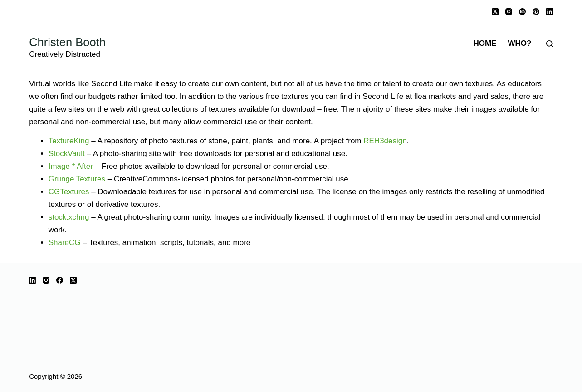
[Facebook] (60, 280)
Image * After (71, 166)
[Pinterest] (536, 12)
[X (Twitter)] (495, 12)
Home (485, 43)
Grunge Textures (77, 179)
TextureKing (69, 141)
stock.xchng (69, 217)
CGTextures (69, 192)
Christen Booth (67, 42)
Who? (519, 43)
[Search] (550, 44)
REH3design (385, 141)
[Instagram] (509, 12)
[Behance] (522, 12)
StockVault (67, 154)
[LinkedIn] (550, 12)
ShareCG (65, 243)
